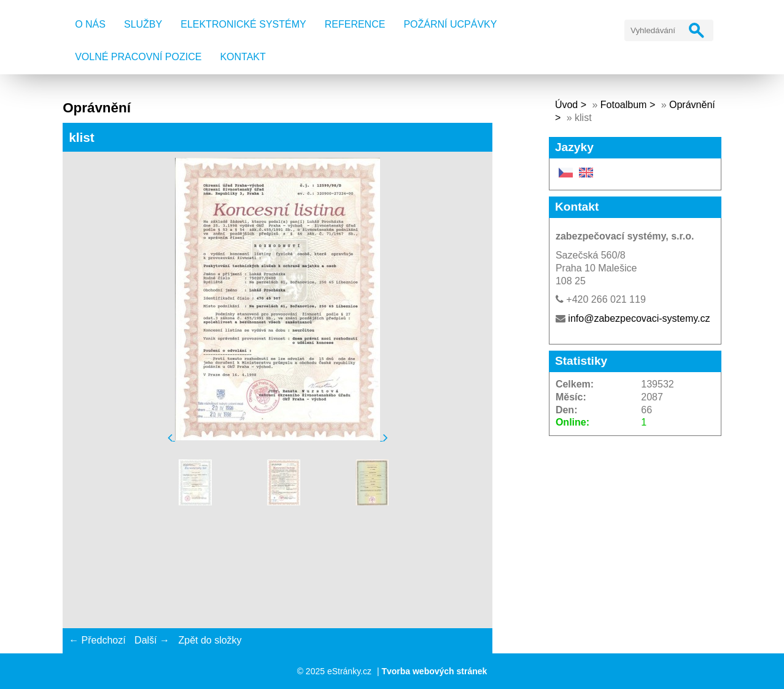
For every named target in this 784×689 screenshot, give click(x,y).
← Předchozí (97, 640)
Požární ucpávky (450, 24)
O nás (90, 24)
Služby (143, 24)
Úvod (566, 105)
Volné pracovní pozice (138, 57)
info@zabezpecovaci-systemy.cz (639, 318)
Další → (152, 640)
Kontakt (243, 57)
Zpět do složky (210, 640)
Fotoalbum (624, 105)
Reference (355, 24)
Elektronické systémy (243, 24)
